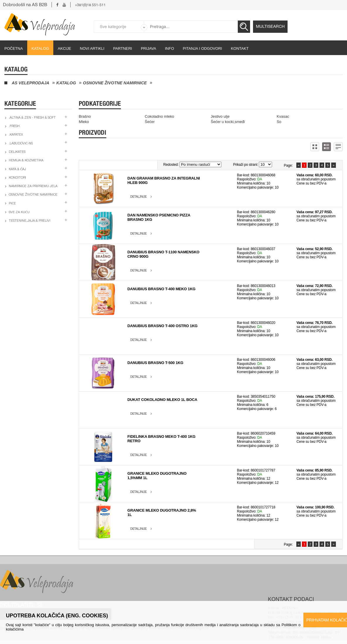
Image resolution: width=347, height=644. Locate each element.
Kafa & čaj (17, 169)
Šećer (150, 122)
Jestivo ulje (220, 116)
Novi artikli (92, 48)
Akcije (64, 48)
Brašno (85, 116)
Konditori (17, 178)
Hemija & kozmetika (26, 161)
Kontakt (240, 48)
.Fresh (14, 126)
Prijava (148, 48)
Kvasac (283, 116)
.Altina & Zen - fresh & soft (32, 118)
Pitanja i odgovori (202, 48)
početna (14, 48)
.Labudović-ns (21, 144)
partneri (123, 48)
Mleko (84, 122)
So (279, 122)
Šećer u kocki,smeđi (228, 122)
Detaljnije (139, 197)
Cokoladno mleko (159, 116)
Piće (12, 204)
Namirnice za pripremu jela (33, 186)
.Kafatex (16, 135)
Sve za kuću (19, 212)
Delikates (17, 152)
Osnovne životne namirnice (115, 83)
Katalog (40, 48)
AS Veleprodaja (30, 83)
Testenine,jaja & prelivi (30, 221)
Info (169, 48)
